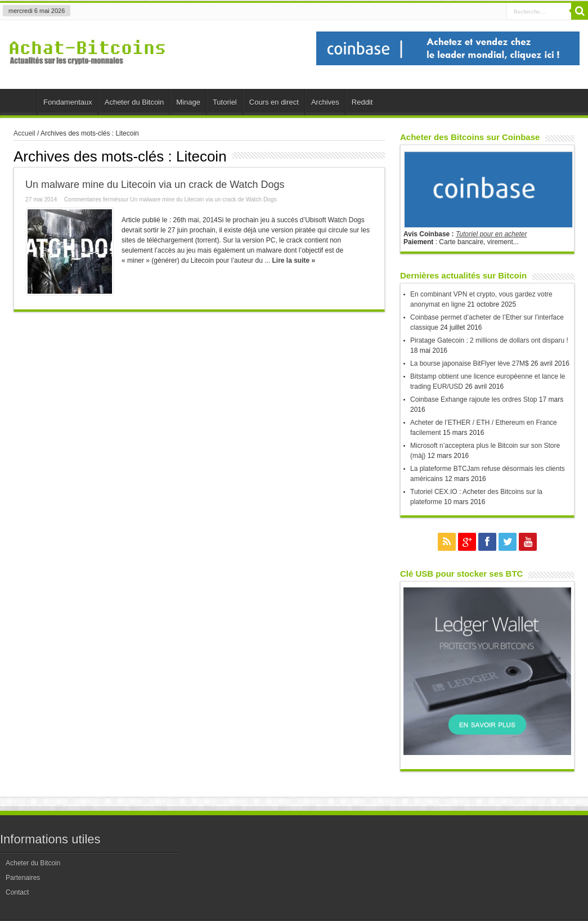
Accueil (21, 104)
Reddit (362, 102)
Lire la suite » (293, 260)
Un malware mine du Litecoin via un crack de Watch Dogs (155, 185)
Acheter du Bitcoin (134, 102)
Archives (325, 102)
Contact (17, 892)
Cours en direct (274, 102)
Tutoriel (225, 102)
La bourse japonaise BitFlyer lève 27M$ (470, 363)
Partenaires (23, 878)
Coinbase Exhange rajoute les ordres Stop (473, 399)
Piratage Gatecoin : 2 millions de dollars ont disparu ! (489, 340)
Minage (188, 102)
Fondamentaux (68, 102)
